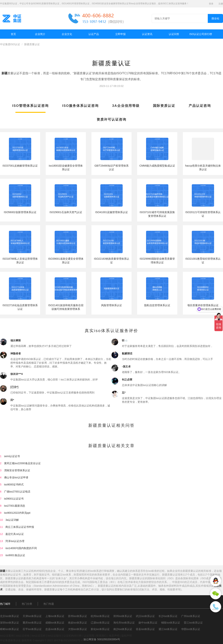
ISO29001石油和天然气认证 (66, 212)
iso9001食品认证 (15, 555)
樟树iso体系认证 (9, 629)
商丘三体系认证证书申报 (20, 527)
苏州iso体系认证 (77, 616)
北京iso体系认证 (9, 616)
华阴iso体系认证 (191, 629)
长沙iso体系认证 (168, 616)
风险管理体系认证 (111, 305)
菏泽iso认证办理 (15, 541)
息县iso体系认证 (55, 629)
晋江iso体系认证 (193, 623)
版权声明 (127, 636)
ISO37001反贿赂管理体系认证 (20, 166)
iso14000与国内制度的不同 (21, 548)
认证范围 (89, 636)
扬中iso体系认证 (148, 623)
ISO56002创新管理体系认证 (20, 212)
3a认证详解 (12, 520)
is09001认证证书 (14, 499)
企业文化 (67, 34)
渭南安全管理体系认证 (17, 470)
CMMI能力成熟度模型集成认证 (157, 166)
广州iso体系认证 (191, 616)
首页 (13, 34)
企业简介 (40, 34)
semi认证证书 (12, 456)
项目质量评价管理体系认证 (203, 305)
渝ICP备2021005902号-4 (68, 640)
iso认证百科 (39, 636)
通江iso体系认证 (168, 629)
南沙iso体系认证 (123, 629)
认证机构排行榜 (72, 636)
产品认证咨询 (200, 106)
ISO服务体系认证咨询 (80, 106)
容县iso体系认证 (145, 629)
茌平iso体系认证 (32, 629)
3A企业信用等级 (126, 106)
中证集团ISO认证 (10, 44)
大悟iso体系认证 (77, 629)
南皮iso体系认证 (77, 623)
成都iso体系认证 (55, 623)
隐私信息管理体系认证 (157, 305)
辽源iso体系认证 (100, 623)
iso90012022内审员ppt (17, 513)
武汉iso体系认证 (145, 616)
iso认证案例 (7, 636)
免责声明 (114, 636)
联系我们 (101, 636)
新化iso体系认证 (100, 629)
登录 (211, 4)
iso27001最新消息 (15, 506)
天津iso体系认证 (32, 616)
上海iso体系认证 (55, 616)
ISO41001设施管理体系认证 (111, 212)
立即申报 (120, 34)
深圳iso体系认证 (9, 623)
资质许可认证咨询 (111, 119)
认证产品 (94, 34)
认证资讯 (147, 34)
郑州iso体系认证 (123, 616)
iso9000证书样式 (14, 484)
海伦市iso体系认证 (124, 623)
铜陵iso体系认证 (171, 623)
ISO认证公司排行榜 (201, 34)
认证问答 (174, 34)
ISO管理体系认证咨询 (30, 106)
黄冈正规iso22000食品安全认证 (22, 463)
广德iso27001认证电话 (17, 492)
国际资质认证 (164, 106)
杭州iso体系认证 (100, 616)
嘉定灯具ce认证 (15, 534)
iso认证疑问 (54, 636)
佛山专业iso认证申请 (16, 477)
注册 (221, 4)
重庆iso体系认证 (32, 623)
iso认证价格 (23, 636)
